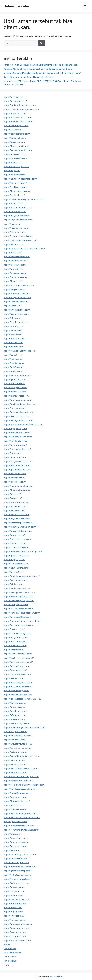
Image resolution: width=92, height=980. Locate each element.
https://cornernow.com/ (15, 212)
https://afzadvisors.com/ (15, 506)
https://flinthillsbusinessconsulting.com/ (23, 551)
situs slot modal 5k (13, 953)
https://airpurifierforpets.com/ (18, 220)
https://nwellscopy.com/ (15, 474)
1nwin (6, 965)
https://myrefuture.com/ (15, 445)
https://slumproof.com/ (15, 936)
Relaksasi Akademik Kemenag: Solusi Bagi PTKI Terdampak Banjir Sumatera (40, 69)
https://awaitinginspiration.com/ (19, 285)
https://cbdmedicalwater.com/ (18, 539)
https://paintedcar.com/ (15, 175)
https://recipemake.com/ (15, 732)
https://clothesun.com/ (14, 232)
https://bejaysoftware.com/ (17, 666)
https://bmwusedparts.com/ (17, 293)
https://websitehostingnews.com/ (20, 813)
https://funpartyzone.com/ (16, 465)
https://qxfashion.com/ (14, 379)
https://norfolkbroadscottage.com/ (20, 179)
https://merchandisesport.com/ (19, 412)
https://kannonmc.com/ (15, 703)
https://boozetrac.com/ (15, 142)
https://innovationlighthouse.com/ (20, 351)
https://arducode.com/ (14, 383)
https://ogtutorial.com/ (15, 740)
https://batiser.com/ (13, 330)
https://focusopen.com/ (15, 273)
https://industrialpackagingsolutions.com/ (24, 199)
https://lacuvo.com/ (13, 359)
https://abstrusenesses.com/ (17, 940)
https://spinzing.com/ (14, 408)
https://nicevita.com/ (13, 97)
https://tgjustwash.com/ (15, 797)
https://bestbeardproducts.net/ (18, 523)
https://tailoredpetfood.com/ (17, 617)
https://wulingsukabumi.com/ (18, 420)
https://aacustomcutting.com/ (18, 744)
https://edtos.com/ (12, 306)
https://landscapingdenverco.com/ (20, 105)
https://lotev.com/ (12, 834)
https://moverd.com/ (13, 269)
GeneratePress (57, 976)
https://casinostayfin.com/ (16, 228)
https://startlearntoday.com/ (17, 633)
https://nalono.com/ (13, 203)
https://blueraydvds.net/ (15, 670)
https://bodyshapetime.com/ (17, 298)
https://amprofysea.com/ (15, 838)
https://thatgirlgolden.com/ (17, 801)
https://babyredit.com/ (14, 289)
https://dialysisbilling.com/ (16, 216)
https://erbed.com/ (13, 252)
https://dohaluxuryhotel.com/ (18, 682)
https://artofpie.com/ (14, 326)
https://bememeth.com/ (15, 138)
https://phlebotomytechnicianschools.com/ (24, 727)
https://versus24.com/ (14, 891)
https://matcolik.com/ (14, 887)
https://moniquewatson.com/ (18, 400)
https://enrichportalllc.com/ (17, 310)
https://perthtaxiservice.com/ (17, 375)
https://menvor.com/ (13, 371)
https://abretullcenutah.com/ (17, 748)
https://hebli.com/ (12, 162)
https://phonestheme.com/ (16, 928)
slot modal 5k (10, 949)
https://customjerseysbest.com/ (19, 486)
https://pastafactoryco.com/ (17, 723)
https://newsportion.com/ (16, 842)
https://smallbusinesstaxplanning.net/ (22, 789)
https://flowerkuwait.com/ (16, 146)
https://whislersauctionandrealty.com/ (22, 817)
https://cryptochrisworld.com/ (18, 236)
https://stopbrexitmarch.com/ (18, 879)
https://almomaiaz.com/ (15, 772)
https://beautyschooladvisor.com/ (20, 592)
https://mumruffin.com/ (15, 903)
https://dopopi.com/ (13, 281)
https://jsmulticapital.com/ (16, 322)
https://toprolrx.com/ (14, 805)
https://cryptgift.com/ (14, 916)
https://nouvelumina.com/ (16, 568)
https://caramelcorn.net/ (15, 858)
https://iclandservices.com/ (16, 396)
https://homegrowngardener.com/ (20, 867)
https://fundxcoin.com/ (15, 113)
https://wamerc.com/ (14, 244)
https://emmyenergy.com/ (16, 691)
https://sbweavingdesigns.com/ (19, 600)
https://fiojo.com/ (12, 171)
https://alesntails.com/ (14, 764)
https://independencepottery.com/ (20, 240)
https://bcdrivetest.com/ (15, 392)
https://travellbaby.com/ (15, 646)
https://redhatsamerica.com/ (17, 875)
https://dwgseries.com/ (15, 850)
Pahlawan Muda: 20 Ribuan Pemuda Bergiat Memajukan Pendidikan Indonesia (41, 65)
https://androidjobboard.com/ (18, 781)
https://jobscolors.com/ (15, 482)
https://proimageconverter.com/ (19, 625)
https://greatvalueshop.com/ (17, 871)
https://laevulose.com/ (14, 920)
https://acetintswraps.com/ (16, 502)
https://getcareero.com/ (15, 846)
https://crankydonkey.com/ (16, 547)
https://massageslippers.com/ (18, 924)
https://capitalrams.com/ (15, 277)
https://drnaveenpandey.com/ (18, 686)
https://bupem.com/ (13, 912)
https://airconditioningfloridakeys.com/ (22, 756)
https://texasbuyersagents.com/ (19, 609)
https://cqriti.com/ (12, 453)
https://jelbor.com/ (12, 318)
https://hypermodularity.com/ (18, 150)
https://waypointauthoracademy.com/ (22, 613)
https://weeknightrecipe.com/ (18, 736)
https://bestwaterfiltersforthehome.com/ (23, 424)
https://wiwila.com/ (13, 584)
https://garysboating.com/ (16, 555)
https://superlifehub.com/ (16, 793)
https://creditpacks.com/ (15, 187)
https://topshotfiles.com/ (15, 641)
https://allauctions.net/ (14, 510)
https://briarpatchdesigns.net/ (18, 531)
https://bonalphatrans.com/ (17, 433)
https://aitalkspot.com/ (14, 760)
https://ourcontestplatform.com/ (19, 826)
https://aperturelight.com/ (16, 166)
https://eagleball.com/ (14, 195)
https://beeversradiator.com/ (17, 117)
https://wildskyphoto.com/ (16, 416)
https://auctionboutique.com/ (18, 654)
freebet (7, 944)
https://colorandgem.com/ (16, 863)
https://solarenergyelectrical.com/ (20, 854)
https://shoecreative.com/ (16, 158)
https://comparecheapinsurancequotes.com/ (25, 248)
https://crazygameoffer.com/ (17, 449)
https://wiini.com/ (12, 224)
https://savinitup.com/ (14, 629)
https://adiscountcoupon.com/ (18, 207)
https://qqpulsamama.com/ (17, 134)
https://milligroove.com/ (15, 101)
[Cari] (41, 43)
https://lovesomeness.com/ (17, 899)
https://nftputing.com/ (14, 715)
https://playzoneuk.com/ (15, 580)
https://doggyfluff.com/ (15, 457)
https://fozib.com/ (12, 494)
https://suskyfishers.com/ (16, 605)
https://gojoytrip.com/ (14, 560)
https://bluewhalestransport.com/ (20, 527)
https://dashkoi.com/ (14, 678)
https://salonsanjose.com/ (16, 126)
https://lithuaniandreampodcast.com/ (22, 109)
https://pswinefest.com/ (15, 932)
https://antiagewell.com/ (15, 388)
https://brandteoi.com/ (14, 338)
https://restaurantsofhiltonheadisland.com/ (24, 785)
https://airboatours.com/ (15, 752)
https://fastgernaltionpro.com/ (18, 461)
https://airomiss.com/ (14, 650)
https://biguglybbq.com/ (15, 429)
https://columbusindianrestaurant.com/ (22, 621)
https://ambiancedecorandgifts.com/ (21, 777)
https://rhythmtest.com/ (15, 183)
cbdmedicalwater (17, 6)
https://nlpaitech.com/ (14, 719)
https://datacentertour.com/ (17, 191)
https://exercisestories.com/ (17, 257)
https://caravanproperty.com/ (18, 437)
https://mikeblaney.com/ (15, 711)
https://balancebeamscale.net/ (18, 662)
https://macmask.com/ (14, 707)
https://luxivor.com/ (13, 130)
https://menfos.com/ (13, 367)
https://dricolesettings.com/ (17, 490)
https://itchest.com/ (13, 355)
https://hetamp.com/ (14, 347)
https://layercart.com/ (14, 572)
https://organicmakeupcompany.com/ (22, 576)
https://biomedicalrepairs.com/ (18, 121)
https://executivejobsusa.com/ (18, 695)
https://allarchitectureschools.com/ (20, 768)
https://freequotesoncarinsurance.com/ (22, 699)
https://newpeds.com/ (14, 535)
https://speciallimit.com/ (15, 822)
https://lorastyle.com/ (14, 363)
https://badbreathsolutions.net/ (19, 658)
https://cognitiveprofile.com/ (17, 674)
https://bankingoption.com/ (17, 588)
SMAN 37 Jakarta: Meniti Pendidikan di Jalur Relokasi (28, 77)
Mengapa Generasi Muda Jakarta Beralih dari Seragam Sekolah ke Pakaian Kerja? (42, 73)
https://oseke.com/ (13, 498)
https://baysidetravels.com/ (17, 519)
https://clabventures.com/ (16, 302)
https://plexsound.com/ (15, 265)
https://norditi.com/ (13, 908)
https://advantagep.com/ (16, 261)
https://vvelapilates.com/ (15, 809)
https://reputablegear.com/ (16, 564)
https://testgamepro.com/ (16, 637)
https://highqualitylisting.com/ (18, 596)
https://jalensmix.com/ (14, 478)
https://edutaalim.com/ (15, 154)
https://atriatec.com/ (13, 895)
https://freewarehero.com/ (16, 314)
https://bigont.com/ (13, 334)
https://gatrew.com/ (13, 343)
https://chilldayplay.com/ (15, 441)
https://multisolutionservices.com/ (20, 404)
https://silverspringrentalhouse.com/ (21, 830)
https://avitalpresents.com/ (17, 515)
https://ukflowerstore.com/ (16, 883)
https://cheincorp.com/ (15, 543)
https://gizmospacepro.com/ (17, 469)
